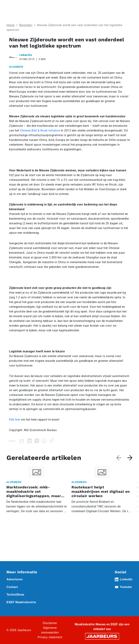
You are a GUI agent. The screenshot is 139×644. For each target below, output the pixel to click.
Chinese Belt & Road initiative (40, 130)
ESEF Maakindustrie (21, 602)
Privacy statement (50, 637)
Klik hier (15, 420)
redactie (26, 55)
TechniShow (15, 595)
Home (11, 25)
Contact (12, 587)
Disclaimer (50, 623)
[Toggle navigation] (129, 8)
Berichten (26, 25)
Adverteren (15, 579)
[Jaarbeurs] (102, 636)
